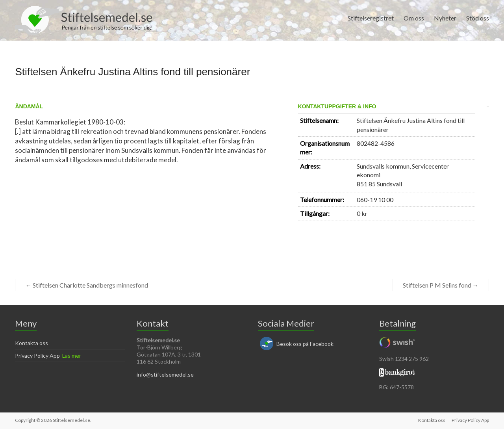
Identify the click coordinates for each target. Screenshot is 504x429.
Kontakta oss (31, 343)
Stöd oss (478, 18)
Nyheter (445, 18)
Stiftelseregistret (371, 18)
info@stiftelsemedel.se (165, 374)
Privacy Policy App (37, 356)
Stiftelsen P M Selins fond (441, 285)
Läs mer (72, 356)
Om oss (414, 18)
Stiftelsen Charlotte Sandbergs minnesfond (87, 285)
